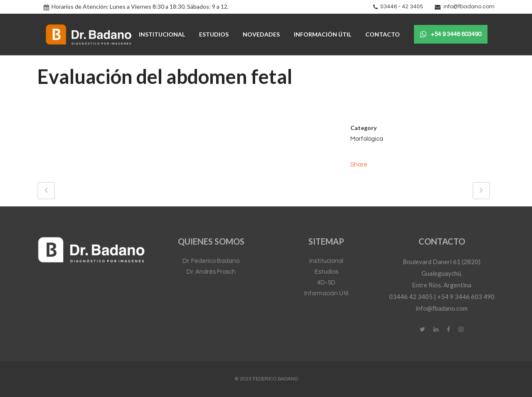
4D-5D (326, 283)
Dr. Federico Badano (211, 261)
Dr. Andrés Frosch (211, 272)
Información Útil (326, 293)
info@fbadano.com (469, 7)
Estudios (326, 272)
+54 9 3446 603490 (451, 34)
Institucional (326, 261)
